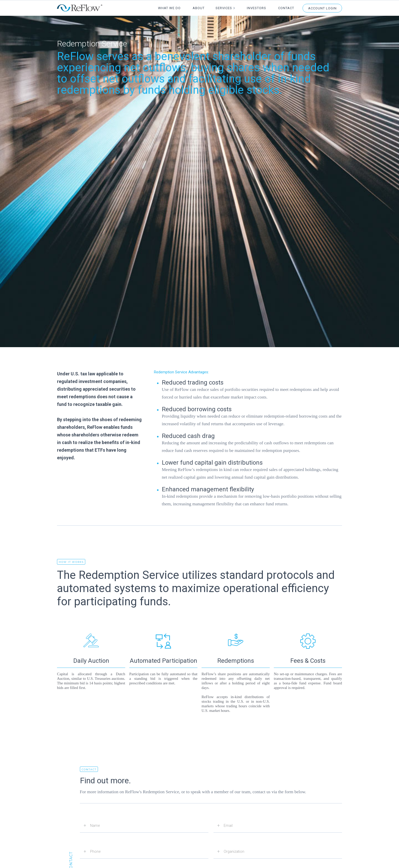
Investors (256, 8)
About (199, 8)
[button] (226, 8)
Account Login (322, 8)
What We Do (169, 8)
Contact (286, 8)
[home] (80, 8)
